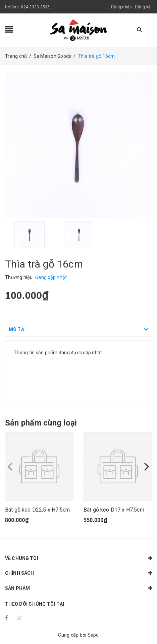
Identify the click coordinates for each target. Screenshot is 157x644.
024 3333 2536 (35, 7)
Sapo (93, 635)
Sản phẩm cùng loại (41, 423)
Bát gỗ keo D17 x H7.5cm (114, 510)
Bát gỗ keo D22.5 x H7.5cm (37, 510)
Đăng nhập (121, 7)
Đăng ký (143, 7)
